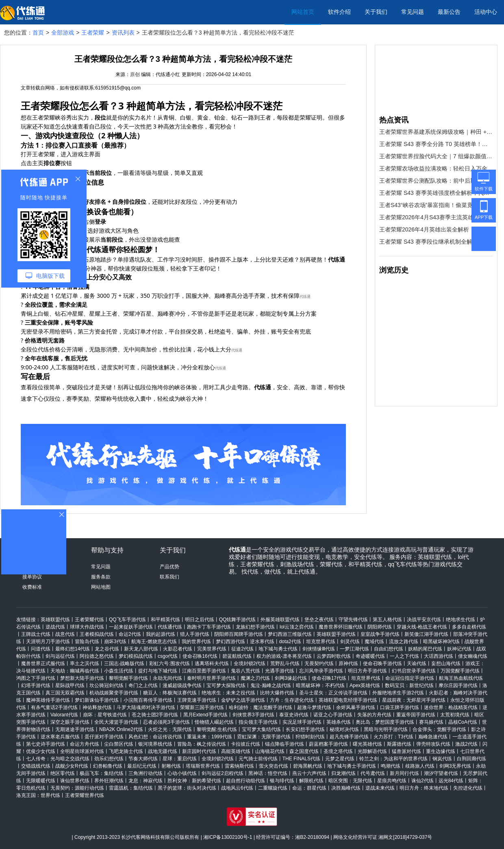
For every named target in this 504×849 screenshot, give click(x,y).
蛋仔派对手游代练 (104, 737)
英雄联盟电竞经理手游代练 (348, 700)
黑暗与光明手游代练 (386, 729)
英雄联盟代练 (55, 620)
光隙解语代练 (372, 751)
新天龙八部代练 (141, 649)
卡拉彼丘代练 (245, 744)
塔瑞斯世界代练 (203, 766)
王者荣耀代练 (89, 620)
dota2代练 (290, 642)
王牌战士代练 (36, 634)
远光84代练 (451, 781)
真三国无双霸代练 (65, 693)
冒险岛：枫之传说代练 (202, 744)
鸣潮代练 (391, 766)
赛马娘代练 (431, 722)
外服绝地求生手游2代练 (398, 693)
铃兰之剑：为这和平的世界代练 (393, 759)
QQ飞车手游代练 (127, 620)
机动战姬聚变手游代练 (114, 693)
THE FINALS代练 (301, 759)
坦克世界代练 (321, 642)
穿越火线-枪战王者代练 (422, 627)
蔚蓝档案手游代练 (328, 744)
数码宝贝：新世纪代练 (409, 685)
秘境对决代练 (344, 729)
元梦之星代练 (340, 759)
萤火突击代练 (274, 766)
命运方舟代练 (85, 744)
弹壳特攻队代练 (433, 744)
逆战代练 (55, 627)
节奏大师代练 (143, 759)
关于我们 (376, 12)
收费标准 (32, 587)
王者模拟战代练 (97, 634)
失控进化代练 (468, 788)
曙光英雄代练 (367, 744)
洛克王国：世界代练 (38, 795)
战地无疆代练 (163, 751)
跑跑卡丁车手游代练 (209, 627)
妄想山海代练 (446, 663)
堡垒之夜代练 (319, 620)
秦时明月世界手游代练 (211, 678)
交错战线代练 (36, 766)
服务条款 (101, 577)
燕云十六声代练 (309, 773)
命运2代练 (130, 634)
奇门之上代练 (143, 685)
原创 (135, 74)
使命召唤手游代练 (382, 663)
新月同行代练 (404, 773)
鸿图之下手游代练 (36, 678)
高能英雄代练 (236, 751)
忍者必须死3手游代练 (166, 722)
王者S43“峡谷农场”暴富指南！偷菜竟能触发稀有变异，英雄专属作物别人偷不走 (436, 205)
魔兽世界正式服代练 (43, 663)
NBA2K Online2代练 (121, 729)
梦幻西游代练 (230, 642)
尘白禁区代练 (119, 744)
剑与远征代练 (60, 656)
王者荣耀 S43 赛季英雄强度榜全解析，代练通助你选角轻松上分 (436, 193)
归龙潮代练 (343, 773)
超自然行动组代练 (245, 781)
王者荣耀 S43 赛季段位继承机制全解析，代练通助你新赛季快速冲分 (436, 242)
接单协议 (32, 577)
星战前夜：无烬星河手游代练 (414, 700)
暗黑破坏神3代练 (442, 642)
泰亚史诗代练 (294, 715)
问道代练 (41, 649)
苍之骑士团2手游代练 (155, 715)
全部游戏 (63, 33)
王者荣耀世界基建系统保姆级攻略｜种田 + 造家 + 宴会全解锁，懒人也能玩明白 (436, 132)
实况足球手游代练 (302, 722)
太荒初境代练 (455, 715)
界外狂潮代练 (109, 781)
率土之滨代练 (85, 663)
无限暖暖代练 (41, 781)
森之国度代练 (304, 751)
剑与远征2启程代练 (223, 773)
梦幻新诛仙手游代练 (97, 700)
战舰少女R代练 (72, 766)
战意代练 (65, 634)
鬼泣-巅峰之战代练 (271, 685)
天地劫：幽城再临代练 (75, 671)
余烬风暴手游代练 (356, 707)
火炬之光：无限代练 (170, 729)
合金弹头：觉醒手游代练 (439, 729)
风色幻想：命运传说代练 (155, 737)
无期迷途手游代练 (75, 729)
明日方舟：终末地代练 (424, 788)
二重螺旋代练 (273, 788)
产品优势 (169, 567)
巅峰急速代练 (433, 737)
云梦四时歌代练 (334, 656)
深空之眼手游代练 (70, 722)
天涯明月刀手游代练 (48, 642)
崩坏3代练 (115, 642)
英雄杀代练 (339, 722)
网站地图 (101, 587)
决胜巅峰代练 (346, 788)
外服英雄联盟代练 (280, 620)
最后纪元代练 (142, 766)
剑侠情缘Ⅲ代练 (319, 649)
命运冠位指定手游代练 (410, 678)
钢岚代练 (442, 759)
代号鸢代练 (373, 773)
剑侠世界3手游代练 (253, 715)
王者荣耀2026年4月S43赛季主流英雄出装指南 (436, 217)
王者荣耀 (93, 33)
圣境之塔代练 (338, 751)
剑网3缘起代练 (291, 678)
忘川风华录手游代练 (321, 671)
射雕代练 (171, 766)
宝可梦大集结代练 (261, 729)
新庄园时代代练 (199, 751)
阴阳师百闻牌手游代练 (239, 634)
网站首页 (303, 12)
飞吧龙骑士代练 (126, 751)
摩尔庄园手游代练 (458, 685)
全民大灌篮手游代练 (116, 722)
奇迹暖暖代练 (370, 656)
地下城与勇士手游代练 (352, 766)
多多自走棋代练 (469, 627)
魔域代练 (374, 642)
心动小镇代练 (182, 773)
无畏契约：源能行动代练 (77, 788)
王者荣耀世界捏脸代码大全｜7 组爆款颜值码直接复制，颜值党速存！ (436, 156)
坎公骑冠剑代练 (106, 685)
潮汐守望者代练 (441, 773)
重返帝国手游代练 (416, 715)
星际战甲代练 (70, 685)
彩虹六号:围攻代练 (169, 663)
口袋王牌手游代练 (400, 707)
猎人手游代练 (195, 634)
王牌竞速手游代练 (197, 700)
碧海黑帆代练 (308, 766)
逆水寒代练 (262, 642)
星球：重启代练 (180, 759)
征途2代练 (242, 649)
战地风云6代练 (237, 788)
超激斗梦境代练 (314, 707)
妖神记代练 (459, 649)
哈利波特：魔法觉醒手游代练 (261, 707)
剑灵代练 (350, 642)
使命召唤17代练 (329, 678)
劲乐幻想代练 (109, 759)
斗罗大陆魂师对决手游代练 (146, 707)
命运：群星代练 (309, 788)
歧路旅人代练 (420, 766)
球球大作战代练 (87, 627)
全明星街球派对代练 (82, 751)
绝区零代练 (63, 773)
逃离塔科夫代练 (212, 663)
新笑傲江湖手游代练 (426, 634)
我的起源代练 (161, 634)
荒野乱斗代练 (285, 663)
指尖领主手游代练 (258, 722)
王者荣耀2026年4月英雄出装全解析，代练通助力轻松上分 (436, 229)
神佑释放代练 (97, 707)
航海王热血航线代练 (461, 678)
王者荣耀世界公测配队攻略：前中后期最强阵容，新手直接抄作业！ (436, 181)
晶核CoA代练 (463, 722)
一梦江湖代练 (354, 649)
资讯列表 (123, 33)
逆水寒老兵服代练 (60, 737)
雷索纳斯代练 (239, 766)
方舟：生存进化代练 (292, 700)
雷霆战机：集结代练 (131, 788)
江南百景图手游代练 (204, 671)
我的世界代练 (196, 642)
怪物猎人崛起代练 (214, 722)
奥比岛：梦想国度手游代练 (385, 722)
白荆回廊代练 (471, 759)
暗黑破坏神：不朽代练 (320, 685)
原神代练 (348, 663)
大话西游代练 (439, 656)
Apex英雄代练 (365, 685)
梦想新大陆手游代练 (82, 678)
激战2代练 (466, 744)
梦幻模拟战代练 (136, 656)
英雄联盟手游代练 (336, 634)
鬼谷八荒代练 (245, 671)
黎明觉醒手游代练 (128, 678)
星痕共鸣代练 (392, 781)
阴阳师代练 (380, 627)
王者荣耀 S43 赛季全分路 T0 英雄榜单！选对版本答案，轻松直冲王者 (436, 144)
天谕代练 (417, 663)
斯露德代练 (399, 744)
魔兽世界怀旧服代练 (341, 627)
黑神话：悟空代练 (268, 773)
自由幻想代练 (389, 649)
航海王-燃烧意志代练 (154, 642)
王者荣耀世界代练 (85, 795)
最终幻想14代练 (73, 649)
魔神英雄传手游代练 (48, 700)
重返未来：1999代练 (210, 737)
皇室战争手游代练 (380, 634)
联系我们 (169, 577)
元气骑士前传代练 (258, 759)
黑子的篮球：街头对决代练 (187, 788)
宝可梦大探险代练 (226, 685)
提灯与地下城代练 (158, 671)
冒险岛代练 (87, 642)
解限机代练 (311, 781)
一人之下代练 (404, 656)
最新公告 (449, 12)
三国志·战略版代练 (124, 663)
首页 (38, 33)
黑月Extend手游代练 (205, 715)
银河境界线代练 (155, 744)
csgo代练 (168, 656)
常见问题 (413, 12)
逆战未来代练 (380, 788)
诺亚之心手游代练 (333, 715)
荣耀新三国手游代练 (202, 707)
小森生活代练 (119, 671)
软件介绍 (339, 12)
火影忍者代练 (178, 649)
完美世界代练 (212, 649)
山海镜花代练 (270, 751)
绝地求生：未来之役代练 (228, 693)
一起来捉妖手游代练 (131, 627)
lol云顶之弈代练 (297, 627)
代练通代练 (170, 627)
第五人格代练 (387, 620)
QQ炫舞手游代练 (238, 620)
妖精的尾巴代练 (425, 649)
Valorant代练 (64, 715)
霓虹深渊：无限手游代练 (264, 737)
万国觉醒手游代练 (460, 671)
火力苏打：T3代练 (393, 737)
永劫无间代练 (167, 678)
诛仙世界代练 (75, 781)
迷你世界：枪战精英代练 (451, 707)
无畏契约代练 (319, 663)
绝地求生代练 (461, 620)
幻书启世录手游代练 (414, 671)
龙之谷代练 (107, 649)
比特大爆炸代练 (277, 693)
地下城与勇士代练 (278, 649)
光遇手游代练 (280, 671)
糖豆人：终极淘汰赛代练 (170, 693)
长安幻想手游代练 (305, 729)
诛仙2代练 (423, 781)
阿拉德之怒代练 (97, 656)
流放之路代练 (404, 642)
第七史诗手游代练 (46, 744)
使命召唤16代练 (200, 656)
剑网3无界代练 (455, 766)
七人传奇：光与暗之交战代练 (58, 759)
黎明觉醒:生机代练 (217, 729)
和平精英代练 (165, 620)
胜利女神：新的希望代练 (194, 781)
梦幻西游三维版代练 (290, 634)
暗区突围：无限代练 (350, 781)
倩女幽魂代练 (473, 656)
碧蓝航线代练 (237, 656)
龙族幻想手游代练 (255, 627)
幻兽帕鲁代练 (108, 766)
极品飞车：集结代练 (102, 773)
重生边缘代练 (441, 751)
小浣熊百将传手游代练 (148, 700)
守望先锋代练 (353, 620)
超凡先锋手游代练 (349, 737)
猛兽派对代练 (406, 751)
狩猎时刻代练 (310, 737)
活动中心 (486, 12)
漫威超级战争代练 (182, 685)
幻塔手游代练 (36, 685)
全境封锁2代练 (250, 663)
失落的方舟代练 (374, 715)
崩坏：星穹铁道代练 (105, 715)
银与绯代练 (282, 781)
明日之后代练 (200, 620)
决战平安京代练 (424, 620)
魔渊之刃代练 (255, 678)
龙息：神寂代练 (146, 781)
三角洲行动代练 (146, 773)
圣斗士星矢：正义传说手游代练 (333, 693)
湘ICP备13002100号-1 (228, 837)
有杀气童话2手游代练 (54, 707)
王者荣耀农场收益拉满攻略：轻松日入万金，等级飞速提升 (436, 168)
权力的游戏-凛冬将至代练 (284, 656)
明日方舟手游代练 (367, 671)
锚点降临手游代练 (285, 744)
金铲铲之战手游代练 (243, 700)
